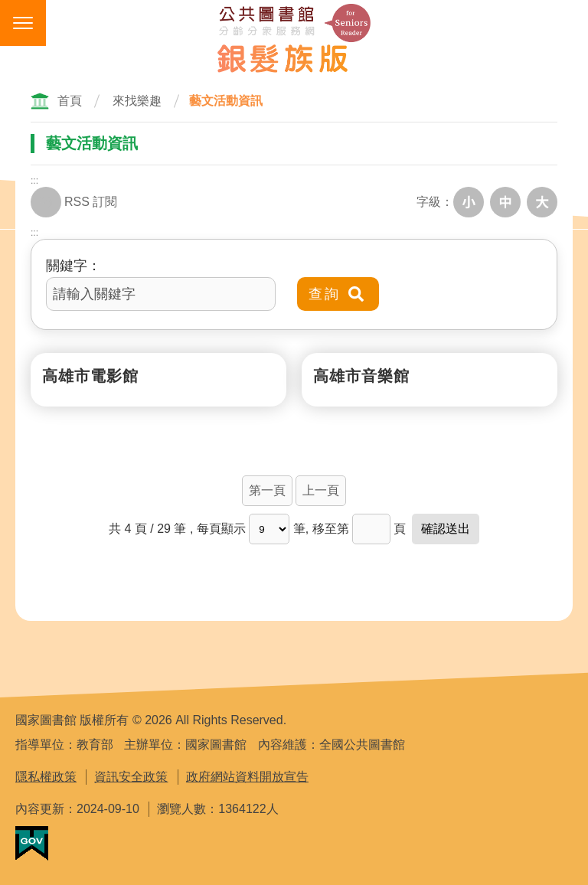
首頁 (70, 101)
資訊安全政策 (131, 777)
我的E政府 (32, 843)
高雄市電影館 (90, 376)
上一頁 (321, 490)
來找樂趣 (137, 101)
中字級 (505, 202)
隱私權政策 (46, 777)
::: (34, 181)
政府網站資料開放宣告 (247, 777)
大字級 (542, 202)
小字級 (469, 202)
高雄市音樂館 (361, 376)
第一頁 (267, 490)
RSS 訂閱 (74, 202)
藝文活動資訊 (226, 101)
